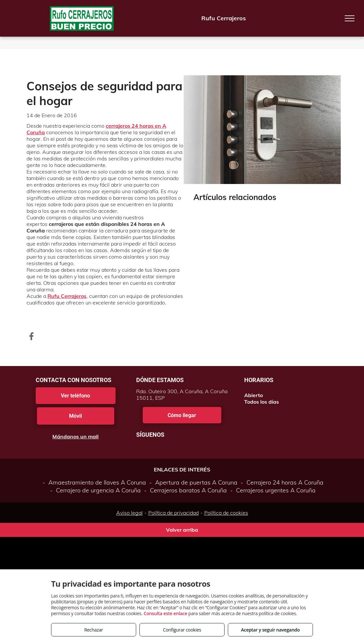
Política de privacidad (173, 513)
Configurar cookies (182, 630)
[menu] (350, 18)
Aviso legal (129, 513)
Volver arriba (182, 530)
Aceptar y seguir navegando (270, 630)
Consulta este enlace (165, 613)
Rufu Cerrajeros (67, 296)
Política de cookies (226, 513)
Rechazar (93, 630)
